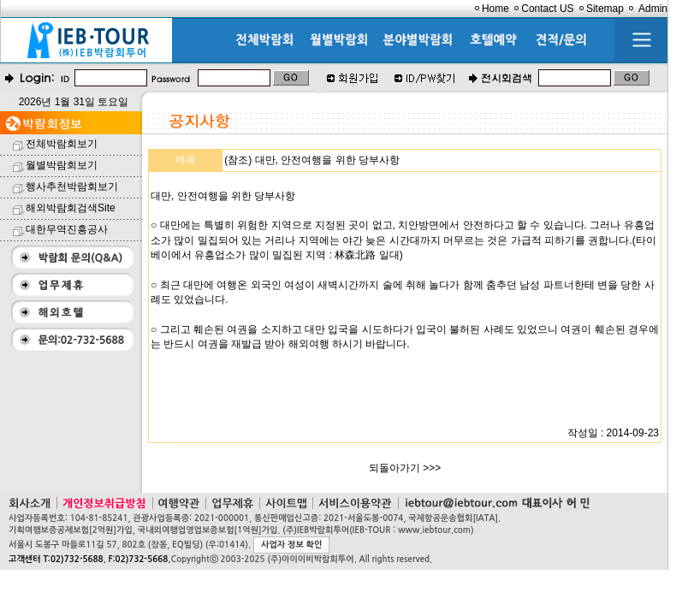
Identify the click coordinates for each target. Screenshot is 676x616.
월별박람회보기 (62, 165)
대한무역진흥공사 (67, 229)
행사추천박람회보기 (72, 187)
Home (495, 9)
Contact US (547, 9)
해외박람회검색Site (71, 208)
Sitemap (605, 9)
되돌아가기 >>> (405, 468)
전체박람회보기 (62, 144)
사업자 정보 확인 (291, 545)
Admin (653, 9)
